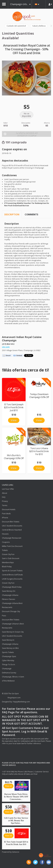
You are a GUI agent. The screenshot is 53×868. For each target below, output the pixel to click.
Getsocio (16, 852)
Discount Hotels (9, 509)
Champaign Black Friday (12, 587)
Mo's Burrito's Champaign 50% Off (14, 457)
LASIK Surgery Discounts (12, 579)
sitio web (6, 347)
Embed (19, 355)
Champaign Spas (9, 656)
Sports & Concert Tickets (12, 571)
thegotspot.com (14, 698)
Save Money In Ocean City (13, 632)
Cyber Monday (8, 660)
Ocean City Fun (8, 554)
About (5, 493)
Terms (5, 505)
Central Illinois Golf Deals (12, 575)
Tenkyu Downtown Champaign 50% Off (39, 396)
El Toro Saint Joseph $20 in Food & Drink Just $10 (14, 407)
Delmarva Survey (9, 673)
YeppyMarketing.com (21, 702)
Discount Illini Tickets (11, 522)
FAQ (4, 497)
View (14, 420)
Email (8, 355)
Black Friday (7, 567)
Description (12, 214)
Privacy (5, 501)
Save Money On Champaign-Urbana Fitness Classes (10, 595)
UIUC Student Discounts (12, 526)
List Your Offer (8, 489)
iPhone (5, 518)
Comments (31, 214)
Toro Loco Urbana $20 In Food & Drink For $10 (39, 451)
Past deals (6, 514)
